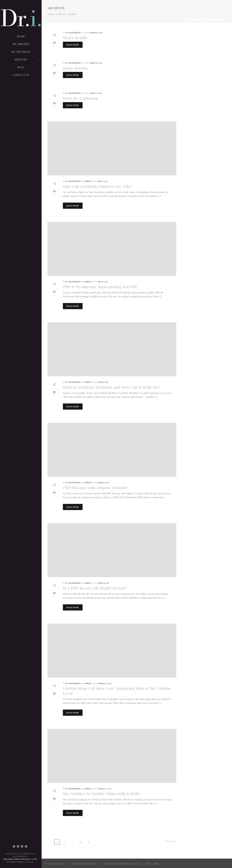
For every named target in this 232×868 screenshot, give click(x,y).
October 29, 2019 (96, 33)
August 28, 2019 (96, 63)
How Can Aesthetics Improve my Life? (97, 186)
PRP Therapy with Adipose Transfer (95, 488)
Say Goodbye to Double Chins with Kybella (102, 793)
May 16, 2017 (103, 282)
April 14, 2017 (103, 382)
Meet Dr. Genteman (80, 98)
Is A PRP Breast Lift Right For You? (95, 588)
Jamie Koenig (75, 68)
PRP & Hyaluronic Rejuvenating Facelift (100, 287)
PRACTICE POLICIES (55, 864)
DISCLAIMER (152, 864)
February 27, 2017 (105, 683)
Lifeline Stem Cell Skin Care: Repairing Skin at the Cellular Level (117, 691)
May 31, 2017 (103, 181)
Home (185, 20)
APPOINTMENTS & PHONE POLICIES (121, 864)
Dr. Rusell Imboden (73, 33)
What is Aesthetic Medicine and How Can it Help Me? (111, 387)
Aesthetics (88, 181)
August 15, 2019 (96, 93)
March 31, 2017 (104, 482)
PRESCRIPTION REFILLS (84, 864)
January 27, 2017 (105, 789)
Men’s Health (75, 38)
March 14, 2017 (104, 583)
